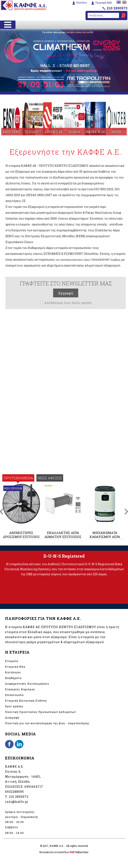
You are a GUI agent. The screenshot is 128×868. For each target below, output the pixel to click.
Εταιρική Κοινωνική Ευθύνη (26, 701)
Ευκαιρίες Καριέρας (20, 689)
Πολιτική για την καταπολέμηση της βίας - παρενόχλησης (47, 723)
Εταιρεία (12, 661)
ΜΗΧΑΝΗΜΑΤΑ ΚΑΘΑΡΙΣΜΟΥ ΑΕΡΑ (105, 535)
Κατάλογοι (13, 672)
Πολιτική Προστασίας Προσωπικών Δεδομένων (40, 712)
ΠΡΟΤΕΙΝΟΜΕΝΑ (18, 478)
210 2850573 (117, 8)
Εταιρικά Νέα (15, 667)
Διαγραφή (12, 718)
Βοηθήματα (13, 678)
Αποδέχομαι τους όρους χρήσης (68, 303)
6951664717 (34, 787)
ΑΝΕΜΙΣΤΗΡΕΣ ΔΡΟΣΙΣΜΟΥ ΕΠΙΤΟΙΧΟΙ (21, 535)
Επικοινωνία (14, 695)
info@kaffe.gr (17, 802)
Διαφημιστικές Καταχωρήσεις (27, 684)
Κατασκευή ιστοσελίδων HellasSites (64, 852)
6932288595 (14, 792)
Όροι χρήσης (14, 706)
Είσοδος (82, 3)
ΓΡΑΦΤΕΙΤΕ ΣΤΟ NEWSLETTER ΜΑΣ (66, 283)
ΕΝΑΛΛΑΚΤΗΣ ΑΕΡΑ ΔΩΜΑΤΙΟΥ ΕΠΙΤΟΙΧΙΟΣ (63, 535)
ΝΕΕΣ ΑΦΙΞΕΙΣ (50, 478)
